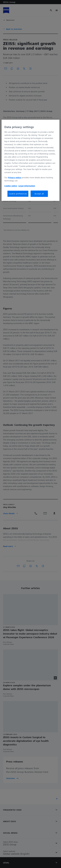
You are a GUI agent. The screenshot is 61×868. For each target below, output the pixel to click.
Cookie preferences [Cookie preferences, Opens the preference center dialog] (18, 194)
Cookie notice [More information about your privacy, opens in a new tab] (11, 186)
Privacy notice (15, 178)
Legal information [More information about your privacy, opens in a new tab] (27, 186)
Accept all (39, 194)
